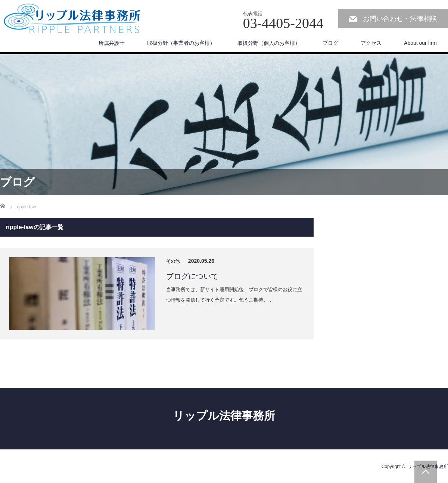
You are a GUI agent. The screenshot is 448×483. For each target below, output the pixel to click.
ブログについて (192, 276)
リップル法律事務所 (224, 416)
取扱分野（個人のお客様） (269, 43)
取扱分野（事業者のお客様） (181, 43)
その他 (173, 261)
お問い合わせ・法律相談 (400, 19)
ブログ (330, 43)
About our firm (420, 43)
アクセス (371, 43)
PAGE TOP (426, 472)
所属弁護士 (112, 43)
